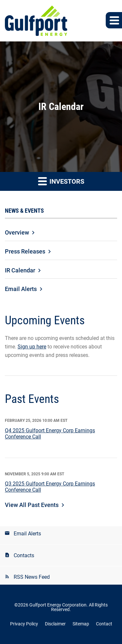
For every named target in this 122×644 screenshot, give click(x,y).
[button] (114, 20)
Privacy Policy (24, 624)
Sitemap (81, 624)
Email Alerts (21, 289)
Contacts (24, 555)
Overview (17, 232)
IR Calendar (20, 270)
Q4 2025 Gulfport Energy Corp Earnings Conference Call (50, 434)
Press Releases (25, 251)
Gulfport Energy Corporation (58, 605)
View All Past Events (32, 505)
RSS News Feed (32, 577)
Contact (104, 624)
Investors (61, 181)
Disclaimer (55, 624)
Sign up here (32, 347)
